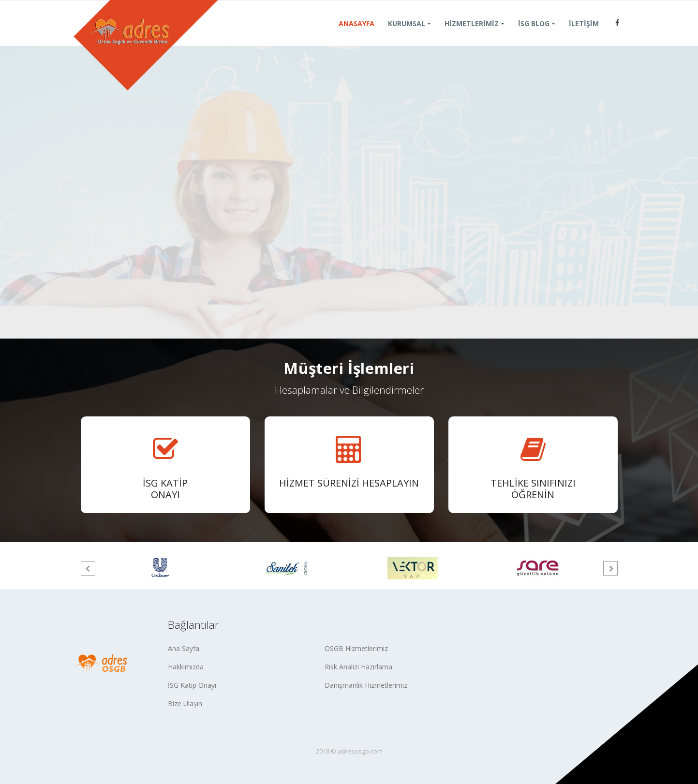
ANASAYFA (356, 35)
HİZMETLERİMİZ (472, 35)
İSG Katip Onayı (192, 685)
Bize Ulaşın (185, 703)
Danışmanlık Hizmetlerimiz (366, 685)
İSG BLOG (534, 35)
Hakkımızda (186, 667)
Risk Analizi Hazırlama (358, 667)
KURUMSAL (407, 35)
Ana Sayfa (184, 648)
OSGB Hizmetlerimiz (356, 648)
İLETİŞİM (584, 35)
